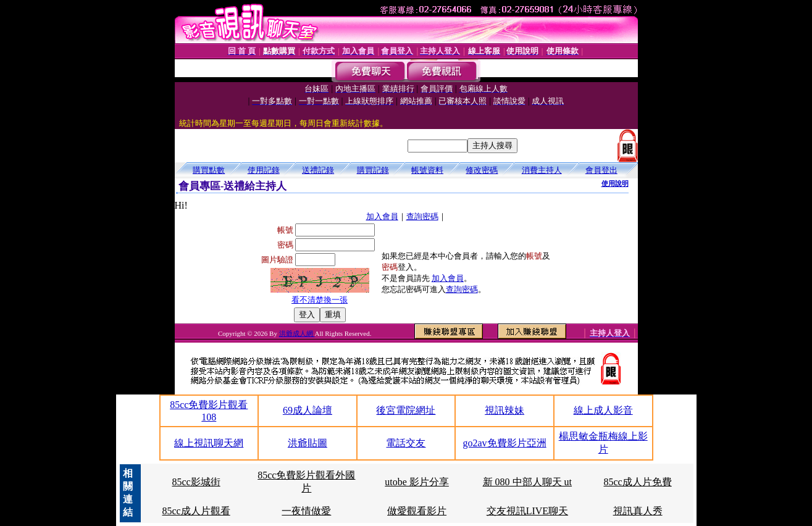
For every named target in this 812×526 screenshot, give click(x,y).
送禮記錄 (318, 170)
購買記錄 (373, 170)
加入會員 (382, 216)
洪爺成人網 (297, 333)
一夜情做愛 (306, 511)
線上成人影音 (603, 410)
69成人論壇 (308, 410)
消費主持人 (542, 170)
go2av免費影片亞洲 (505, 443)
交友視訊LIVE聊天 (527, 511)
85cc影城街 (196, 482)
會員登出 (601, 170)
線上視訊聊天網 (209, 443)
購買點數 (209, 170)
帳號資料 (427, 170)
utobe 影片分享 (417, 482)
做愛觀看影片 (417, 511)
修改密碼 (482, 170)
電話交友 (406, 443)
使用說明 (615, 183)
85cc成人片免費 (638, 482)
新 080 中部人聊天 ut (527, 482)
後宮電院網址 (406, 410)
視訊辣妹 (504, 410)
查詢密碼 (422, 216)
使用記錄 (264, 170)
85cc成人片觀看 (196, 511)
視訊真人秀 (638, 511)
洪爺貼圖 (308, 443)
